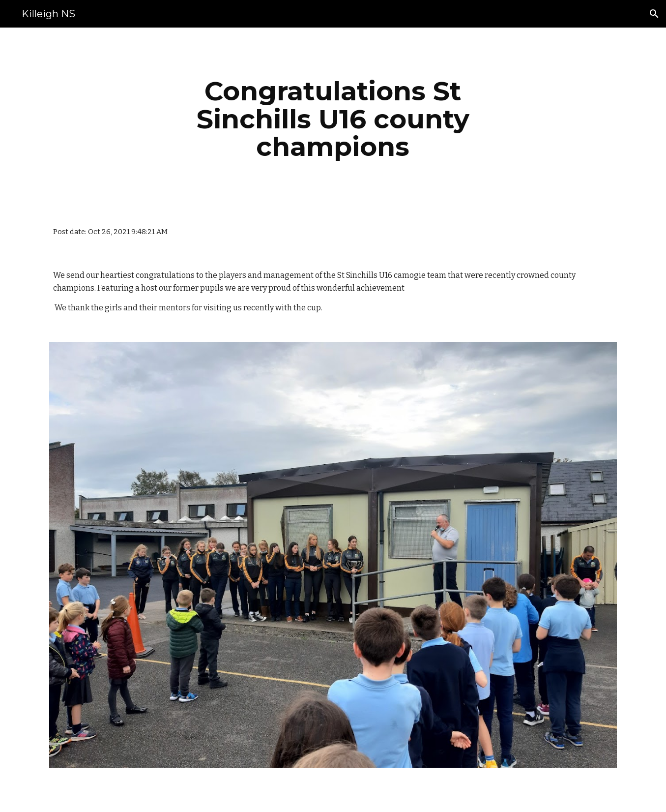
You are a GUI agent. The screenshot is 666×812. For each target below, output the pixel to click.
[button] (654, 14)
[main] (333, 119)
